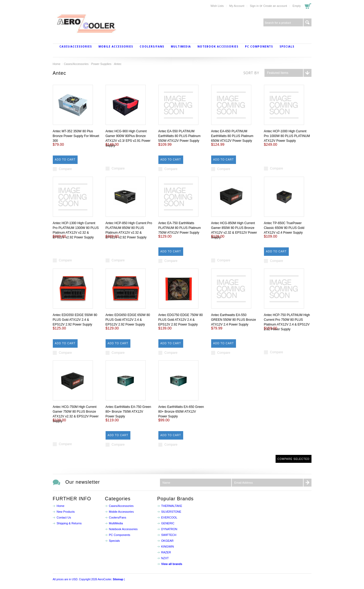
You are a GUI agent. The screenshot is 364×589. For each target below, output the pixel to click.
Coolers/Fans (152, 46)
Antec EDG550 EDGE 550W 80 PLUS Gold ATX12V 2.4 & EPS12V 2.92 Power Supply (75, 320)
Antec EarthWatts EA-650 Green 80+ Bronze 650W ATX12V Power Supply (181, 412)
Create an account (275, 6)
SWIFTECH (169, 535)
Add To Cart (65, 160)
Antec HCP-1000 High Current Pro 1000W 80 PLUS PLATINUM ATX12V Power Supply (287, 136)
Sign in (254, 6)
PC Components (259, 46)
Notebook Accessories (218, 46)
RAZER (166, 552)
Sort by (251, 73)
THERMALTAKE (172, 506)
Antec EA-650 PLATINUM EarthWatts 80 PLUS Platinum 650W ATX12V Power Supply (232, 136)
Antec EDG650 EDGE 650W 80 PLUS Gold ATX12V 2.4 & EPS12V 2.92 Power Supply (128, 320)
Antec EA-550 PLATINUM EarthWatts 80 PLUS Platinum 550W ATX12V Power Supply (179, 136)
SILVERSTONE (171, 512)
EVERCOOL (169, 517)
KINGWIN (168, 546)
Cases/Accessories (76, 46)
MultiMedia (181, 46)
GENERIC (168, 523)
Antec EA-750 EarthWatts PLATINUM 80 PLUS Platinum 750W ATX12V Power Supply (180, 228)
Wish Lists (217, 6)
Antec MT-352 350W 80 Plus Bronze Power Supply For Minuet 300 (76, 136)
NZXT (165, 558)
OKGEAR (167, 541)
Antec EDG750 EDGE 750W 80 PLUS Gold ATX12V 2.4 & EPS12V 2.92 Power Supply (181, 320)
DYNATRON (169, 529)
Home (57, 64)
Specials (287, 46)
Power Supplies (101, 64)
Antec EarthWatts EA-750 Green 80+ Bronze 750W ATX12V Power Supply (128, 412)
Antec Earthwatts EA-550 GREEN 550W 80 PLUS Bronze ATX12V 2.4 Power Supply (234, 320)
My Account (237, 6)
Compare (65, 169)
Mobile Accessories (116, 46)
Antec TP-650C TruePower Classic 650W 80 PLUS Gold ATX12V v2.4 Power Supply (284, 228)
